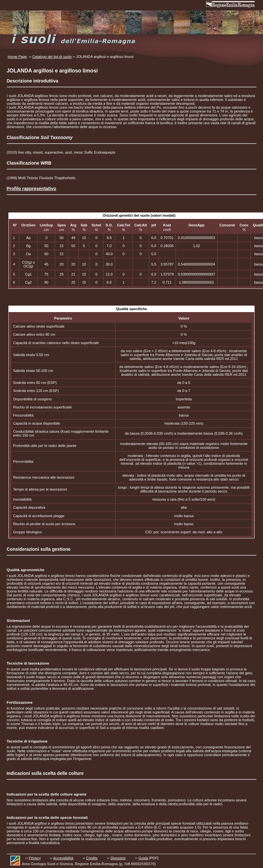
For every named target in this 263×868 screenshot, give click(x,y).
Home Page (17, 57)
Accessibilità (63, 858)
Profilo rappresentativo (32, 189)
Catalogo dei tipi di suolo (52, 57)
